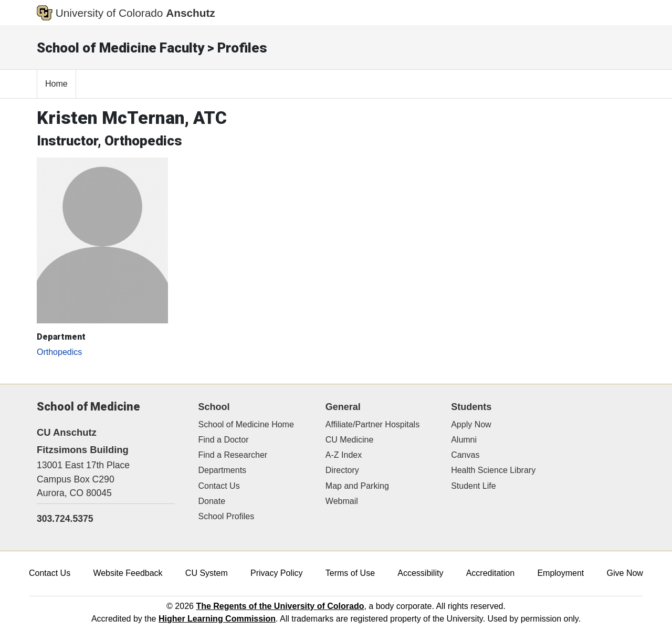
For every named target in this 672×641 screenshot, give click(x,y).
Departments (223, 470)
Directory (342, 470)
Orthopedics (59, 352)
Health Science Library (493, 470)
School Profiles (227, 516)
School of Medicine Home (246, 424)
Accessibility (420, 573)
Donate (212, 501)
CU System (207, 573)
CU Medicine (350, 440)
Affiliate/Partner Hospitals (372, 424)
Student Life (473, 486)
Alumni (464, 440)
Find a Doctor (224, 440)
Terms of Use (350, 573)
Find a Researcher (233, 455)
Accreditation (491, 573)
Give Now (625, 573)
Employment (560, 573)
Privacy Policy (277, 573)
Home (56, 84)
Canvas (465, 455)
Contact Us (219, 486)
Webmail (342, 501)
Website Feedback (128, 573)
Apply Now (471, 424)
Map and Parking (357, 486)
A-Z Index (344, 455)
